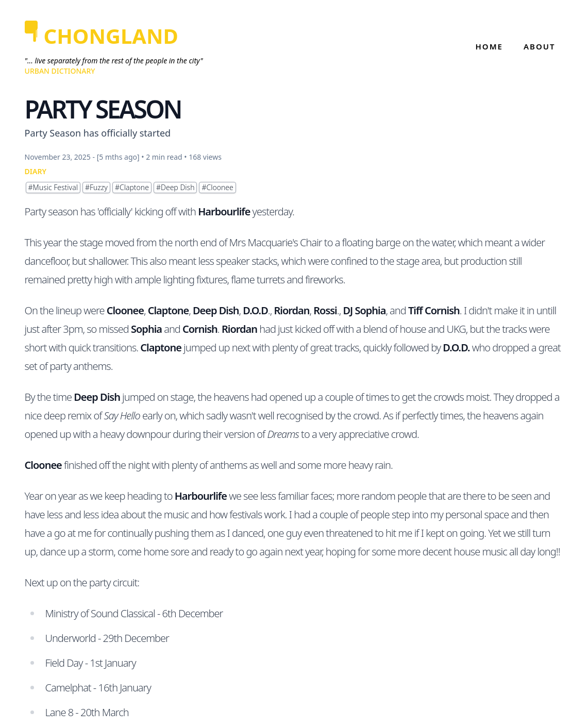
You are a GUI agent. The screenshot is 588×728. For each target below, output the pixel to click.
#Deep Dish (175, 187)
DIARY (36, 171)
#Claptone (132, 187)
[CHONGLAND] (114, 36)
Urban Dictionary (60, 71)
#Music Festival (53, 187)
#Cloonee (217, 187)
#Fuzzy (96, 187)
